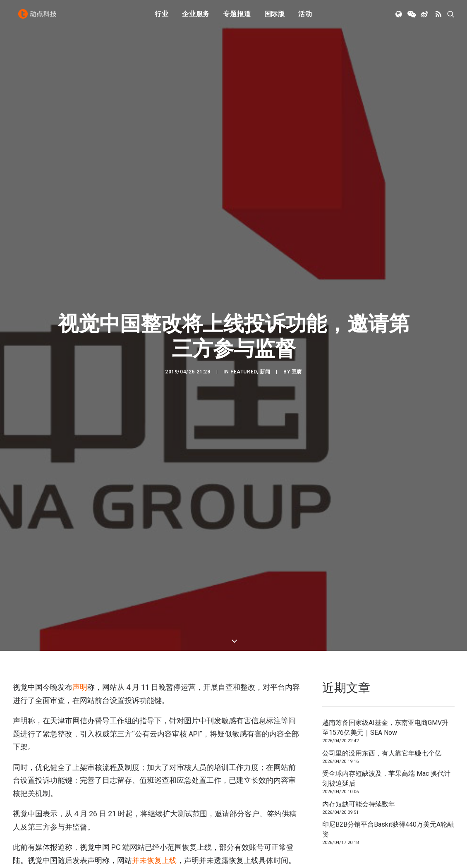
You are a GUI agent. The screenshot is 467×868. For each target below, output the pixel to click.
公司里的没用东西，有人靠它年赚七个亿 (382, 699)
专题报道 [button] (237, 18)
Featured (244, 344)
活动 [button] (305, 18)
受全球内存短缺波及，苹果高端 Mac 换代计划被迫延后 (386, 724)
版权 (21, 848)
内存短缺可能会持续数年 (359, 750)
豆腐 (297, 344)
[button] (399, 18)
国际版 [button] (275, 18)
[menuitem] (162, 18)
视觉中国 (46, 848)
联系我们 (435, 855)
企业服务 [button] (196, 18)
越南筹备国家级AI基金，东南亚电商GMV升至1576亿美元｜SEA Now (385, 673)
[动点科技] (39, 18)
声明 (80, 633)
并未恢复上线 (154, 806)
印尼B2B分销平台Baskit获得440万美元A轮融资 (388, 775)
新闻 (265, 344)
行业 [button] (162, 18)
